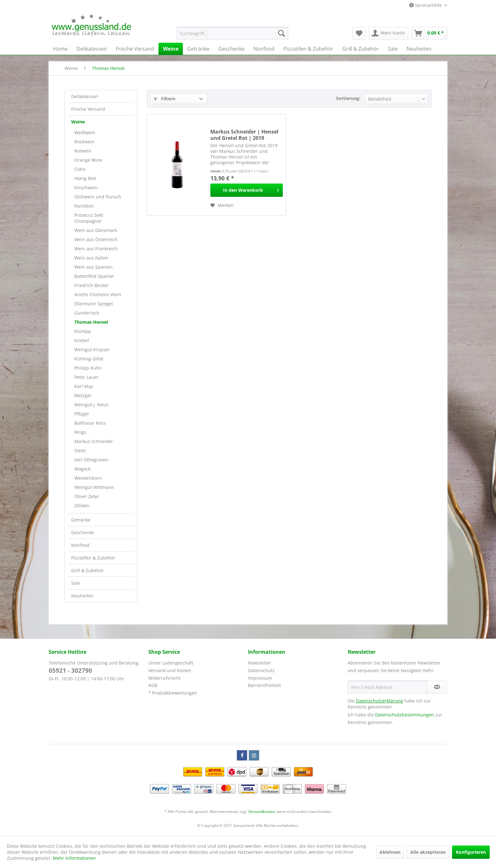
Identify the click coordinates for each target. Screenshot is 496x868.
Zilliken (82, 506)
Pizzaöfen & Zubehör (93, 558)
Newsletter (260, 663)
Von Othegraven (91, 460)
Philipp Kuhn (88, 368)
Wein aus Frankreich (96, 249)
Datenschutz (261, 670)
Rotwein (83, 151)
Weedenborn (88, 478)
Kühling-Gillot (89, 359)
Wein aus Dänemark (96, 230)
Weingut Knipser (92, 350)
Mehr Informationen (74, 858)
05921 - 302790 (70, 671)
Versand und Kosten (170, 670)
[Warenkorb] (429, 33)
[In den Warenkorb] (247, 190)
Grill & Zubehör (87, 570)
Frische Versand (88, 109)
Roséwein (84, 142)
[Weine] (171, 49)
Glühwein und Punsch (98, 197)
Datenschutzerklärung (379, 701)
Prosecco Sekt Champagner (89, 218)
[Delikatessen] (92, 49)
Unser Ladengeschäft (171, 663)
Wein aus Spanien (93, 267)
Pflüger (82, 414)
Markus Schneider (94, 441)
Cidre (80, 169)
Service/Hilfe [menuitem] (426, 5)
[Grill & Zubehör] (361, 49)
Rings (80, 432)
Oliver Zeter (87, 496)
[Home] (60, 49)
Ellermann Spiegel (94, 304)
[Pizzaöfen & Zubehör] (308, 49)
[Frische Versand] (135, 49)
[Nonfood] (264, 49)
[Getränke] (198, 49)
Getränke (81, 520)
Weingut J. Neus (91, 405)
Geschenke (83, 532)
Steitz (80, 450)
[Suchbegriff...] (232, 33)
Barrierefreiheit (264, 685)
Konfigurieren (471, 852)
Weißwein (85, 132)
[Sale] (393, 49)
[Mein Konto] (389, 33)
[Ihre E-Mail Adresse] (387, 687)
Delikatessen (85, 96)
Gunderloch (87, 313)
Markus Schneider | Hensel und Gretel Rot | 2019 (244, 135)
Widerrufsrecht (164, 678)
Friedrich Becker (92, 285)
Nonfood (80, 545)
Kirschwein (86, 187)
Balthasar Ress (90, 423)
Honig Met (85, 178)
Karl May (84, 386)
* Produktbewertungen (173, 693)
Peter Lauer (87, 377)
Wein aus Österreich (96, 239)
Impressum (260, 678)
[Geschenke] (231, 49)
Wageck (82, 469)
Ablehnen (390, 852)
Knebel (82, 340)
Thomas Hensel (91, 322)
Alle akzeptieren (428, 852)
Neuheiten (82, 596)
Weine (78, 122)
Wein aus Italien (91, 258)
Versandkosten (261, 812)
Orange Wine (88, 160)
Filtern (164, 99)
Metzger (83, 395)
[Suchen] (282, 33)
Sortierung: (348, 98)
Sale (76, 583)
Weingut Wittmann (94, 487)
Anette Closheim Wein (98, 294)
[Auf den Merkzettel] (222, 205)
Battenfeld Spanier (94, 276)
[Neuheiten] (419, 49)
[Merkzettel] (359, 33)
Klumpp (83, 331)
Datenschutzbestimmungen (405, 715)
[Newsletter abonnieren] (437, 687)
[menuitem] (232, 33)
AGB (153, 685)
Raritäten (84, 206)
